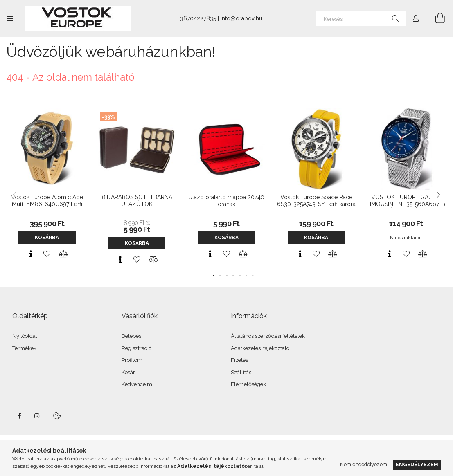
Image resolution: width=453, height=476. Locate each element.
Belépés (131, 336)
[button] (214, 276)
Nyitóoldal (25, 336)
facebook (19, 416)
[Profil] (416, 18)
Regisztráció (136, 348)
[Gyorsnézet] (31, 254)
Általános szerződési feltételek (268, 336)
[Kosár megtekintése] (435, 18)
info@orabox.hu (241, 18)
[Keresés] (361, 18)
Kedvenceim (137, 384)
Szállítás (241, 372)
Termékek (24, 348)
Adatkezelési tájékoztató (260, 348)
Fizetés (239, 360)
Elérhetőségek (248, 384)
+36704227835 (197, 18)
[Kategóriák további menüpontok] (10, 18)
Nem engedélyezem (364, 464)
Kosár (128, 372)
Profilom (132, 360)
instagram (37, 416)
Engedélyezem (417, 464)
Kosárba (47, 238)
